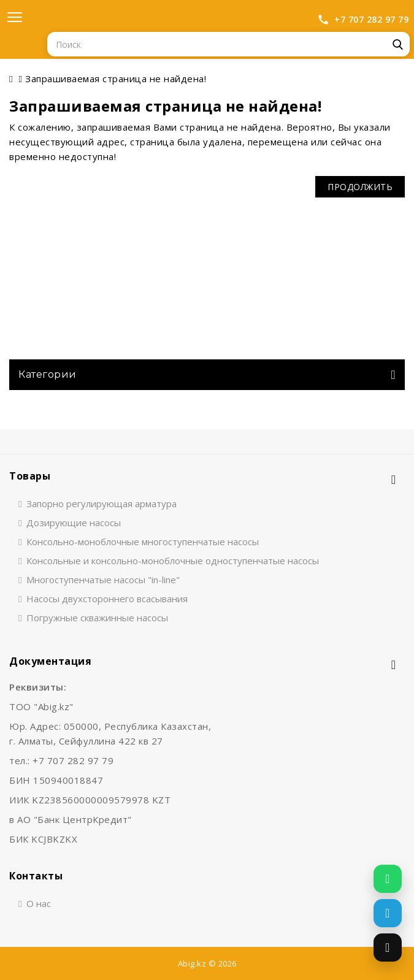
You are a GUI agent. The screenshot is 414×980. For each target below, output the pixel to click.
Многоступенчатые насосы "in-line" (103, 580)
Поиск (397, 44)
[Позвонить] (388, 947)
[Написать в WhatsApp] (388, 879)
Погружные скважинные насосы (97, 618)
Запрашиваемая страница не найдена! (116, 78)
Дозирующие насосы (74, 523)
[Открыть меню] (15, 17)
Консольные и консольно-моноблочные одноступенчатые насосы (173, 561)
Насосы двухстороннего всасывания (107, 599)
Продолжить (360, 187)
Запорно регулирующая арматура (102, 503)
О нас (39, 903)
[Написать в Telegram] (388, 913)
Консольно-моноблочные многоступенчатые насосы (143, 542)
